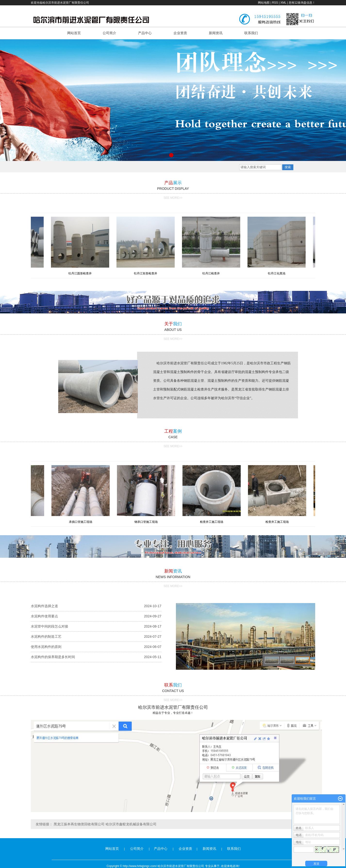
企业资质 (180, 33)
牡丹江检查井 (212, 273)
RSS (275, 3)
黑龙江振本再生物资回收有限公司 (79, 824)
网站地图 (264, 3)
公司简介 (109, 33)
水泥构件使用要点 (44, 616)
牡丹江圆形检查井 (81, 273)
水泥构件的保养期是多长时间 (53, 657)
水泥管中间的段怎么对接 (49, 626)
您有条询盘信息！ (302, 3)
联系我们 (251, 33)
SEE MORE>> (173, 198)
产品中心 (145, 33)
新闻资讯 (216, 33)
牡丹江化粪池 (278, 273)
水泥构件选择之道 (44, 606)
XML (283, 3)
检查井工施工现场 (213, 522)
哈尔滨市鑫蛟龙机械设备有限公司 (131, 824)
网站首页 (74, 33)
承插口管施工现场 (82, 522)
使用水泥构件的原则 (46, 647)
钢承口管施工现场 (147, 522)
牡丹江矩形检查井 (147, 273)
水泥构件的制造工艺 (46, 637)
